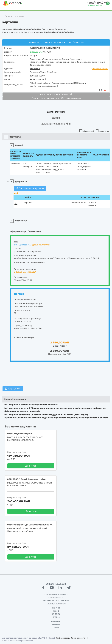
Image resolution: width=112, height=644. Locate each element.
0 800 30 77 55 (93, 3)
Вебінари (56, 625)
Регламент (56, 622)
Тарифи (56, 628)
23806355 (35, 69)
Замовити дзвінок (95, 5)
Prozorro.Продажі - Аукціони (56, 601)
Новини (56, 611)
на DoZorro (62, 29)
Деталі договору (24, 337)
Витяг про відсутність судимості (56, 94)
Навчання (56, 608)
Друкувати (13, 389)
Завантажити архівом (30, 188)
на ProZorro (49, 29)
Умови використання (80, 638)
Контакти (56, 614)
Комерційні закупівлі (56, 604)
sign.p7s (28, 203)
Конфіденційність (63, 638)
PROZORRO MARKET (56, 598)
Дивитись (31, 466)
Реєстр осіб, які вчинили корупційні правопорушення (56, 98)
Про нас (56, 617)
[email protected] (38, 79)
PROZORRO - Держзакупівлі (56, 594)
